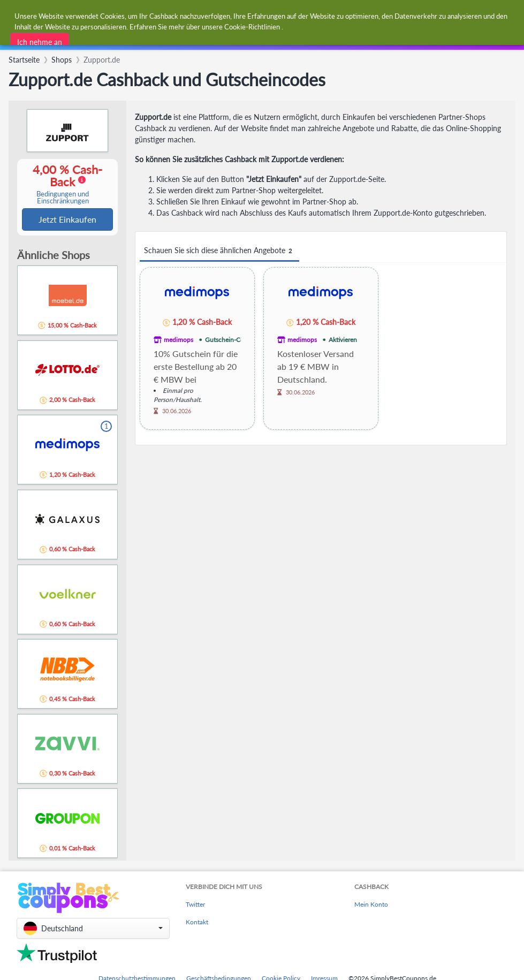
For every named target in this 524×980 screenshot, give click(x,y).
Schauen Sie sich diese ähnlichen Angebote (219, 251)
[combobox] (239, 15)
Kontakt (197, 923)
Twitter (195, 905)
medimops (179, 340)
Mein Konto (371, 905)
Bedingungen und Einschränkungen (63, 198)
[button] (93, 929)
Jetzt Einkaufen (67, 220)
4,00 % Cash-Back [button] (63, 184)
